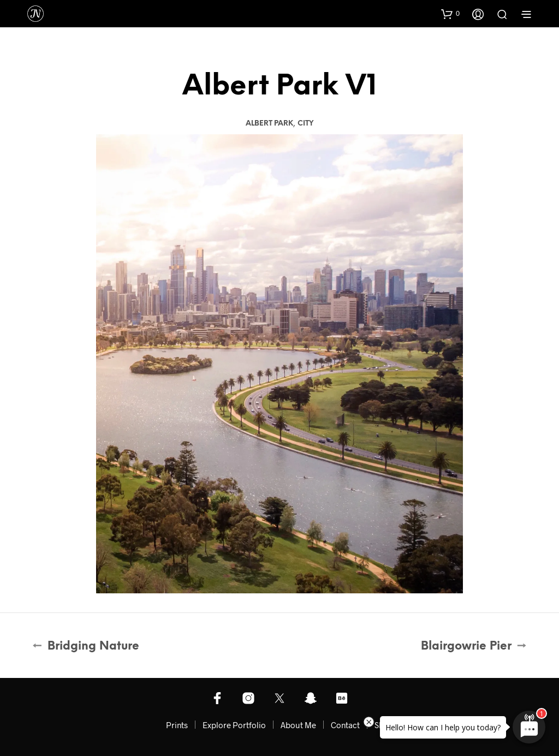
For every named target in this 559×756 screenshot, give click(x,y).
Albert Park (269, 124)
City (305, 124)
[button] (450, 14)
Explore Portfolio (234, 725)
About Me (298, 725)
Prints (177, 725)
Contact (345, 725)
